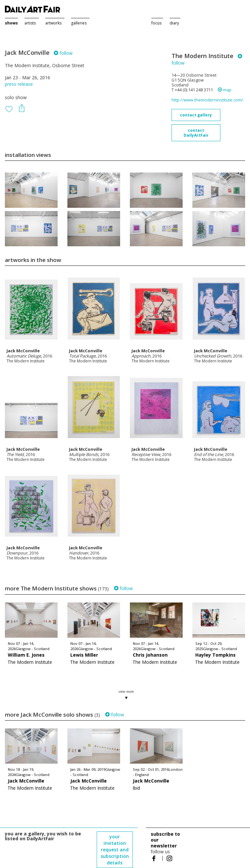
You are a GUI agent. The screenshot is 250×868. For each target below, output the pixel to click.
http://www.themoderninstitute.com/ (207, 100)
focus (156, 23)
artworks (53, 23)
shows (11, 23)
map (225, 90)
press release (19, 84)
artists (30, 23)
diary (174, 23)
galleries (79, 23)
